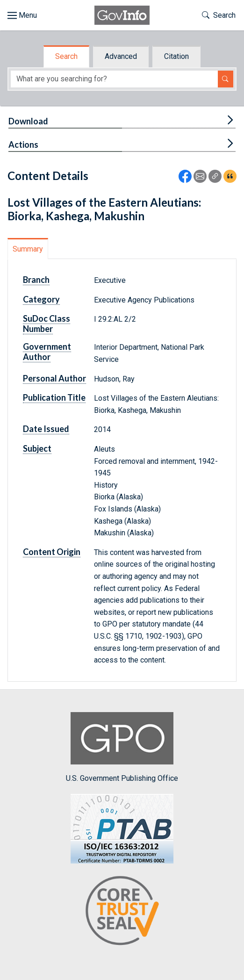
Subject (37, 448)
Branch (36, 280)
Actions (23, 144)
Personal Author (54, 378)
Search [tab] (66, 56)
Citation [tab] (176, 56)
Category (41, 299)
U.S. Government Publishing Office (122, 747)
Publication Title (54, 397)
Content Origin (52, 552)
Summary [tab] (28, 249)
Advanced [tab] (121, 56)
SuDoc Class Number (47, 324)
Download (28, 121)
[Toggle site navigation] (22, 15)
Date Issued (46, 429)
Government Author (47, 352)
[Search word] (114, 79)
